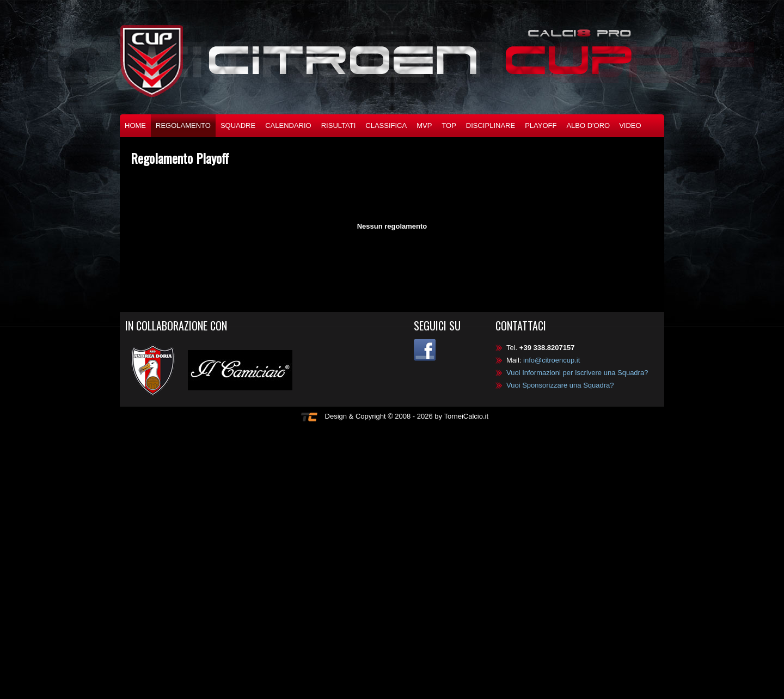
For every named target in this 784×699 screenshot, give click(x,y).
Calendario (288, 125)
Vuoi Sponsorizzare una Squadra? (560, 385)
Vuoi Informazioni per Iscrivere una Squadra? (577, 373)
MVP (424, 125)
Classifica (386, 125)
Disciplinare (491, 125)
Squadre (238, 125)
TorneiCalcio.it (466, 416)
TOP (449, 125)
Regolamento (183, 125)
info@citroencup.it (552, 360)
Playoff (541, 125)
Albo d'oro (588, 125)
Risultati (339, 125)
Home (135, 125)
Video (630, 125)
